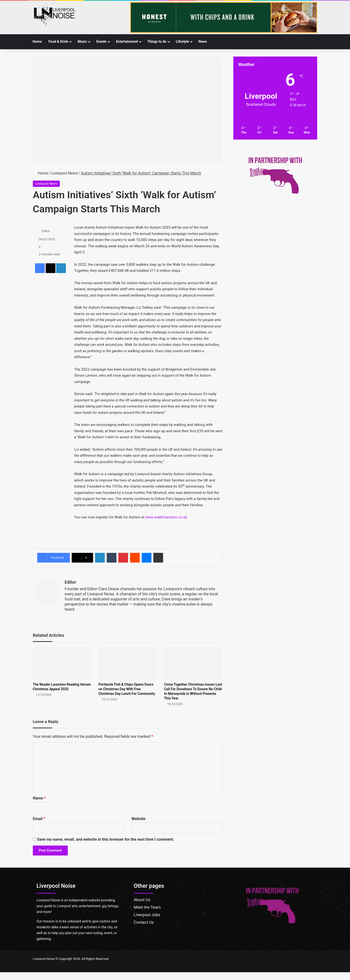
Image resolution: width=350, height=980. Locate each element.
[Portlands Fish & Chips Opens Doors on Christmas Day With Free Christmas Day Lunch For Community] (128, 663)
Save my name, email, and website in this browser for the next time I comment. (106, 839)
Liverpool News (65, 173)
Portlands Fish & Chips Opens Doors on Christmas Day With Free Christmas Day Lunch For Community (127, 689)
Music (82, 42)
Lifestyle (183, 42)
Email (39, 819)
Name (39, 798)
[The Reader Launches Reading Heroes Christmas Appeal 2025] (62, 663)
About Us (142, 900)
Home (37, 42)
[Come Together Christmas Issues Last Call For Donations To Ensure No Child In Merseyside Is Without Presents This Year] (193, 663)
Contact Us (144, 922)
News (203, 42)
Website (139, 819)
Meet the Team (147, 907)
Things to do (157, 42)
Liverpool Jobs (147, 915)
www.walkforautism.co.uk (166, 517)
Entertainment (127, 42)
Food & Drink (58, 42)
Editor (46, 231)
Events (101, 42)
